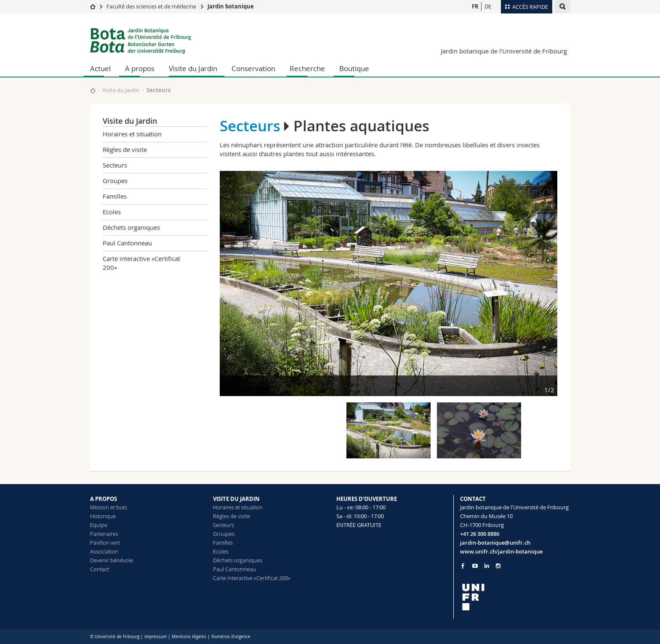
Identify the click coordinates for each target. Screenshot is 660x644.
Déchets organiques (131, 227)
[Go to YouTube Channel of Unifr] (475, 566)
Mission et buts (109, 507)
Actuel (100, 68)
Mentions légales (189, 637)
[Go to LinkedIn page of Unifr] (487, 566)
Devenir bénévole (112, 560)
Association (104, 551)
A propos (140, 68)
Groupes (115, 181)
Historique (103, 516)
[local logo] (515, 597)
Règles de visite (125, 149)
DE (488, 6)
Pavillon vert (105, 543)
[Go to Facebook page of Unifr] (463, 566)
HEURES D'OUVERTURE (367, 499)
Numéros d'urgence (231, 637)
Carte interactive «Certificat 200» (141, 263)
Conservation (253, 68)
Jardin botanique (231, 6)
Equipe (99, 525)
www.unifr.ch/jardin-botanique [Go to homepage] (501, 551)
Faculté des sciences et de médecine (151, 6)
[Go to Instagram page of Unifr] (498, 566)
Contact (100, 569)
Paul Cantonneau (127, 243)
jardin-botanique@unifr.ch (495, 543)
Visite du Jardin (193, 68)
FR (475, 6)
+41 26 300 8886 (480, 534)
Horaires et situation (132, 134)
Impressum (156, 637)
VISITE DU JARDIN (236, 499)
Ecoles (112, 212)
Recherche (307, 68)
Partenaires (104, 534)
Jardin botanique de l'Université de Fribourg (504, 51)
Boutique (354, 68)
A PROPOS (104, 499)
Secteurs (158, 90)
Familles (115, 196)
